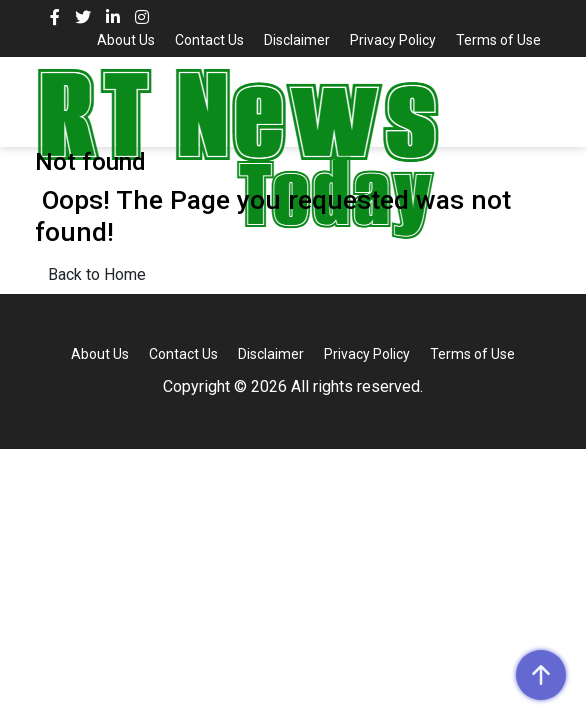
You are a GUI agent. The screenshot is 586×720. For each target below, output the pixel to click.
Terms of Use (498, 40)
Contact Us (209, 40)
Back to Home (97, 274)
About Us (126, 40)
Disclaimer (297, 40)
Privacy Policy (393, 40)
